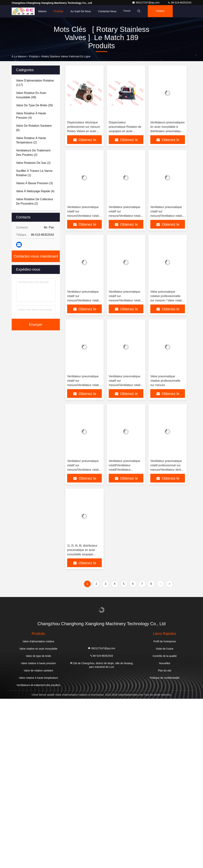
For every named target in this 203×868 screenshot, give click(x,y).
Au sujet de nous (81, 11)
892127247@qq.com (146, 3)
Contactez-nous (107, 11)
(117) (35, 83)
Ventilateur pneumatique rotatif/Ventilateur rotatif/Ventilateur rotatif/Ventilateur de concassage (124, 470)
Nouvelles (165, 663)
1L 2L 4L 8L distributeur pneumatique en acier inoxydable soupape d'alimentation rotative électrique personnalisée (83, 554)
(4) (31, 115)
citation (162, 11)
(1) (34, 173)
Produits (58, 11)
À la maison (19, 56)
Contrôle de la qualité (165, 656)
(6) (34, 128)
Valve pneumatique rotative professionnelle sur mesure (165, 381)
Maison (42, 11)
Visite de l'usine (165, 649)
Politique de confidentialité (165, 678)
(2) (31, 140)
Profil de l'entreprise (165, 641)
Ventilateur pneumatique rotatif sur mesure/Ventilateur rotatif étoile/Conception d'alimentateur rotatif (83, 216)
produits (34, 56)
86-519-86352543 (179, 3)
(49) (31, 95)
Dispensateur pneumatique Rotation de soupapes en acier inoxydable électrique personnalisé (125, 131)
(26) (34, 105)
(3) (34, 183)
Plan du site (165, 671)
